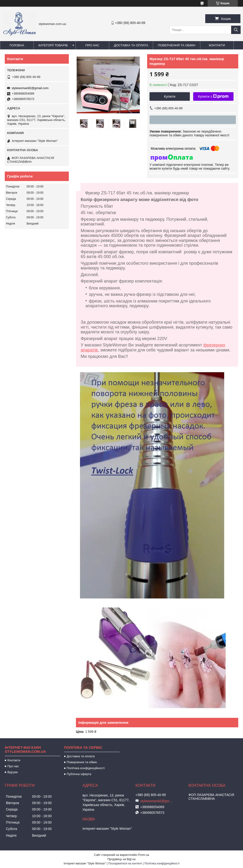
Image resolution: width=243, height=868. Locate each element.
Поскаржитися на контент (125, 863)
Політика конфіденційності (86, 768)
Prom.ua (144, 855)
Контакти (217, 45)
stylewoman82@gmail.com (30, 88)
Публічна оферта (79, 774)
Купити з (213, 96)
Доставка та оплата (131, 45)
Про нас (92, 45)
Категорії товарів (53, 45)
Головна (17, 45)
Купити (170, 96)
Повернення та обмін (177, 45)
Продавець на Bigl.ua (121, 859)
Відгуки (12, 772)
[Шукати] (236, 30)
